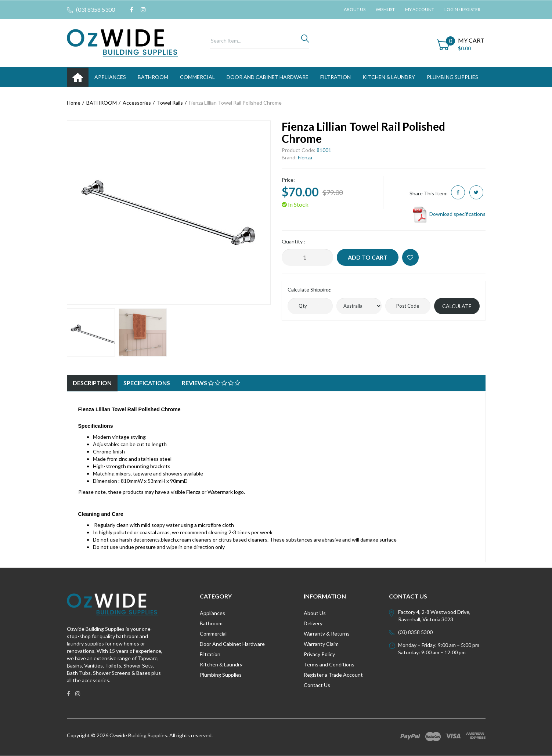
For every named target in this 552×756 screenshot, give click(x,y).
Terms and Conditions (329, 664)
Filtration (210, 654)
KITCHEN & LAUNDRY (389, 77)
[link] (132, 10)
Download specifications (449, 214)
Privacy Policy (319, 654)
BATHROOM (153, 77)
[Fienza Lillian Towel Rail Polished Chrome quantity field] (307, 257)
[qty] (310, 306)
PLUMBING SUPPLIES (452, 77)
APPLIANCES (110, 77)
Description (92, 383)
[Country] (359, 306)
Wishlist (385, 9)
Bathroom (211, 623)
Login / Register (462, 9)
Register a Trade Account (333, 675)
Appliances (212, 613)
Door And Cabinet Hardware (232, 644)
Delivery (313, 623)
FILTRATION (335, 77)
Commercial (197, 77)
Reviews (211, 383)
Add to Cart (368, 257)
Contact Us (317, 685)
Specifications (147, 383)
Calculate (457, 306)
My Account (420, 9)
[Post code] (408, 306)
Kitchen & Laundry (221, 664)
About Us (355, 9)
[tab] (92, 383)
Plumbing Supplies (221, 675)
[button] (410, 257)
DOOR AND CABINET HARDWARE (268, 77)
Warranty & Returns (327, 634)
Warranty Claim (321, 644)
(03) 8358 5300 (91, 10)
